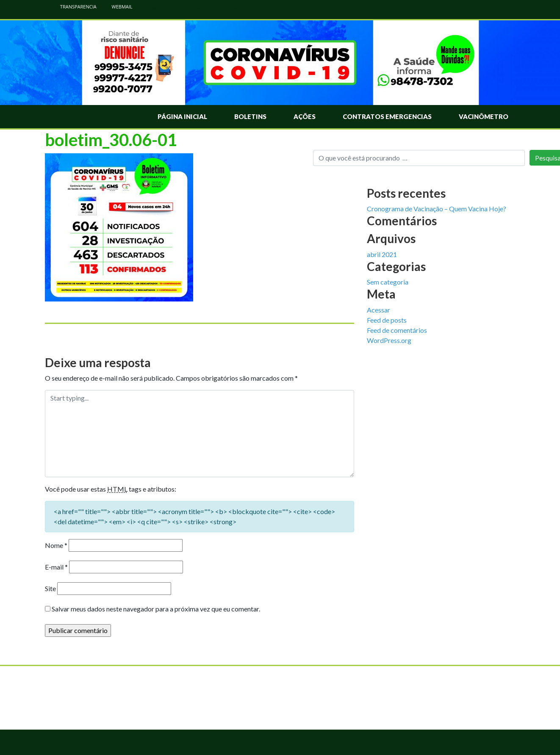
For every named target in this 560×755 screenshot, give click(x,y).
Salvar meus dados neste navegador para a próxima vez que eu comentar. (156, 609)
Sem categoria (388, 282)
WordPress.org (389, 340)
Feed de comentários (397, 330)
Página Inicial (182, 116)
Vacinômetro (484, 116)
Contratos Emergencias (387, 116)
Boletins (250, 116)
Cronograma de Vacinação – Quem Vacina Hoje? (437, 209)
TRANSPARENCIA (74, 7)
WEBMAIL (118, 7)
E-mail (56, 567)
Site (50, 588)
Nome (56, 545)
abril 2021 (382, 254)
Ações (305, 116)
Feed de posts (387, 320)
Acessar (378, 310)
